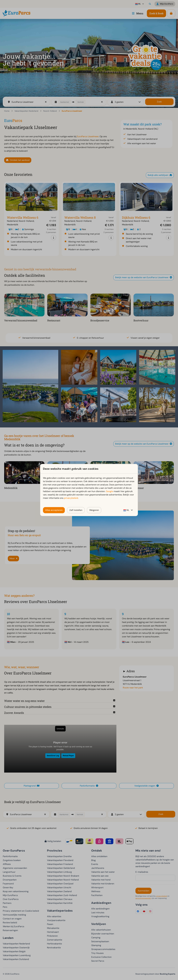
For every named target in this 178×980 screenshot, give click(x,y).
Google (109, 491)
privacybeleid (71, 498)
